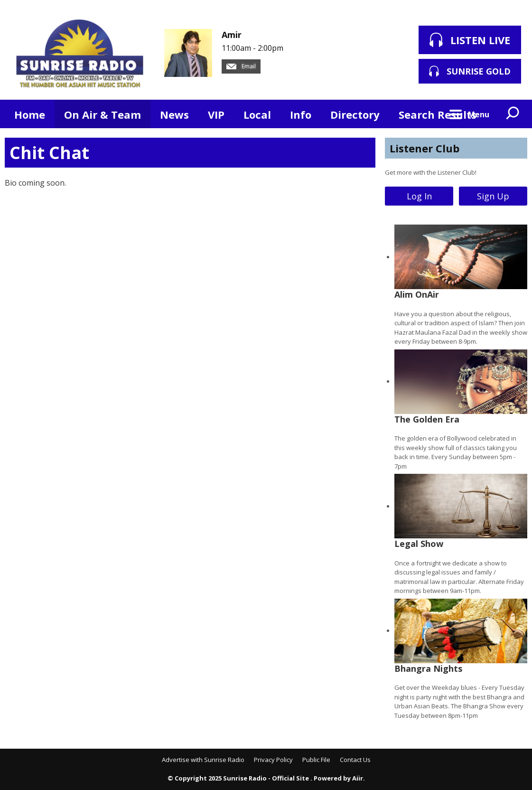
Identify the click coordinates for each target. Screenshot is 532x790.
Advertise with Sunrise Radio (203, 760)
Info (301, 114)
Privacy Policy (273, 760)
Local (257, 114)
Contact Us (355, 760)
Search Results (438, 114)
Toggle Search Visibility (513, 114)
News (174, 114)
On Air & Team (103, 114)
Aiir (358, 778)
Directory (355, 114)
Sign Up (493, 196)
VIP (216, 114)
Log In (419, 196)
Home (30, 114)
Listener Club (425, 148)
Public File (316, 760)
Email (241, 66)
